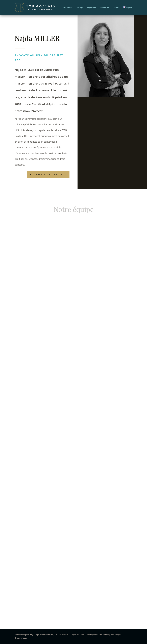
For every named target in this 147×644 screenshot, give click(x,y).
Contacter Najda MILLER (48, 174)
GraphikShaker (21, 638)
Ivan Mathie (104, 635)
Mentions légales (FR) (24, 635)
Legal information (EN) (44, 635)
